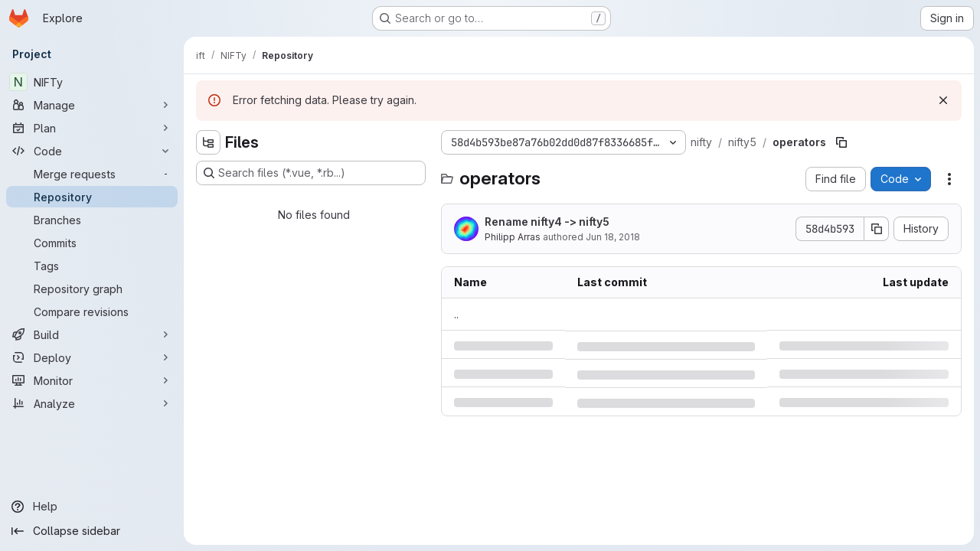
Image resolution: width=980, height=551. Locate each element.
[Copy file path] (841, 142)
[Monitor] (92, 380)
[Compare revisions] (92, 311)
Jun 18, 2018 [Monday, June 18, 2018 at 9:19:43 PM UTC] (613, 237)
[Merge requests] (92, 174)
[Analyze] (92, 403)
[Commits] (92, 243)
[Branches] (92, 220)
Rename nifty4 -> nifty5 (547, 222)
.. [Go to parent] (456, 314)
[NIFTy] (92, 82)
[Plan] (92, 128)
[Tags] (92, 266)
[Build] (92, 334)
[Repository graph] (92, 289)
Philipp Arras (513, 237)
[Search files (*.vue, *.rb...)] (311, 173)
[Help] (92, 507)
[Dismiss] (943, 100)
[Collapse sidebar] (92, 531)
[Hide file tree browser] (208, 142)
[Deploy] (92, 357)
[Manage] (92, 105)
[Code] (92, 151)
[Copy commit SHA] (877, 229)
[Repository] (92, 197)
